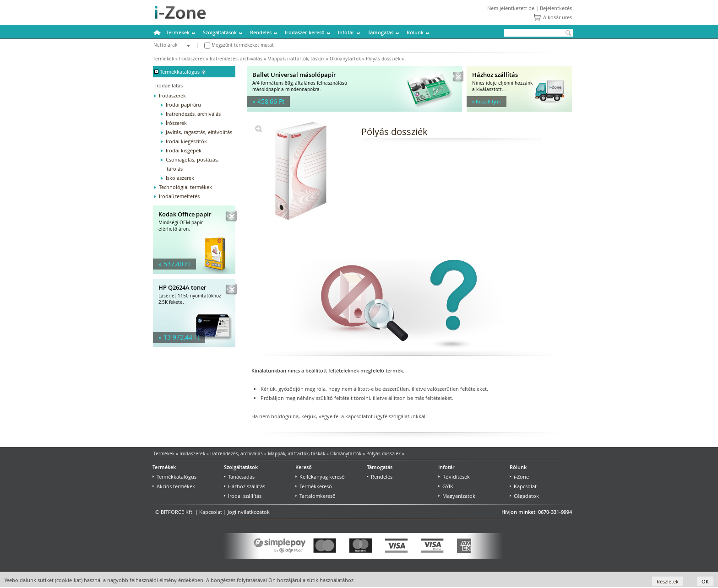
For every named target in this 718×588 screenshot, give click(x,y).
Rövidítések (454, 477)
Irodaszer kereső (305, 32)
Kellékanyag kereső (320, 477)
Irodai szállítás (243, 496)
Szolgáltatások (220, 32)
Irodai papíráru (183, 105)
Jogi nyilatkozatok (249, 512)
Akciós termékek (174, 486)
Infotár (346, 32)
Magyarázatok (457, 496)
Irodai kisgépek (184, 150)
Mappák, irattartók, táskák (296, 59)
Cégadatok (524, 496)
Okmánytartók (345, 59)
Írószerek (176, 123)
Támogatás (381, 32)
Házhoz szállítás (245, 486)
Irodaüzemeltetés (179, 196)
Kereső (304, 467)
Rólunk (415, 32)
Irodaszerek (192, 59)
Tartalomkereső (315, 496)
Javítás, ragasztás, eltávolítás (199, 132)
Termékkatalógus (174, 477)
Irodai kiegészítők (186, 141)
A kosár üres (558, 17)
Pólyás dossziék (383, 59)
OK (705, 581)
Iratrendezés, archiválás (236, 59)
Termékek (178, 32)
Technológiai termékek (185, 187)
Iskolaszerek (180, 178)
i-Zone (519, 477)
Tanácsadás (239, 477)
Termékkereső (314, 486)
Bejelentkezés (556, 8)
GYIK (446, 486)
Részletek (668, 581)
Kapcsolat (523, 486)
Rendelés (261, 32)
